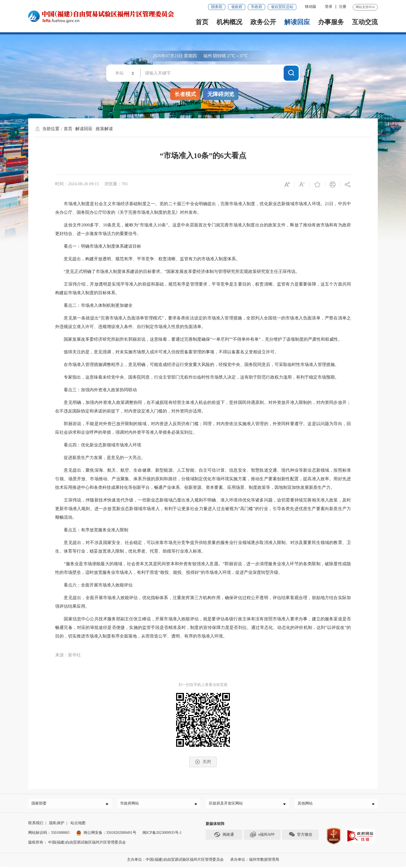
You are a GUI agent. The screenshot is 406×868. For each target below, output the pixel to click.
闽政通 (224, 836)
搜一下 (291, 73)
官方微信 (300, 836)
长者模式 (185, 94)
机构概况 (229, 22)
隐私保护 (57, 825)
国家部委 (40, 804)
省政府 (237, 7)
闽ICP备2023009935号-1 (162, 834)
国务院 (217, 7)
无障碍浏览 (221, 94)
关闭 (203, 762)
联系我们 (36, 825)
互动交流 (365, 22)
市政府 (257, 7)
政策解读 (104, 129)
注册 (343, 7)
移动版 (311, 7)
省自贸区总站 (282, 7)
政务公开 (263, 22)
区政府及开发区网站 (227, 804)
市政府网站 (131, 804)
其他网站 (307, 804)
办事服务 (331, 22)
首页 (202, 22)
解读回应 (297, 22)
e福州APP (262, 836)
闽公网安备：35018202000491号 (110, 834)
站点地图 (78, 825)
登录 (329, 7)
